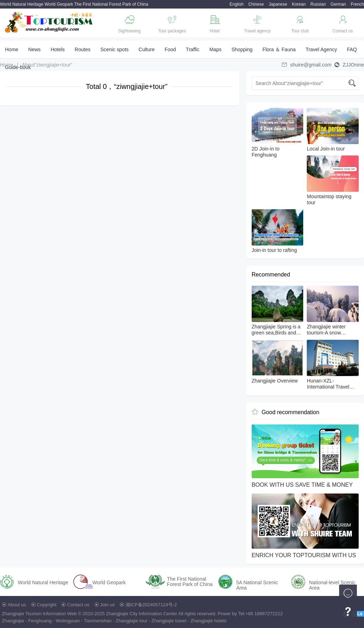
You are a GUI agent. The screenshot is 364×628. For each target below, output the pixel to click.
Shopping (242, 49)
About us (17, 605)
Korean (299, 4)
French (357, 4)
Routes (82, 49)
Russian (318, 4)
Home (12, 49)
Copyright (47, 605)
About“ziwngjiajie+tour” (47, 65)
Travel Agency (321, 49)
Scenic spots (114, 49)
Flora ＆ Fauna (279, 49)
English (237, 4)
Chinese (256, 4)
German (338, 4)
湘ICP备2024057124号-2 (151, 605)
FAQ (352, 49)
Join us (108, 605)
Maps (215, 49)
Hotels (58, 49)
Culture (147, 49)
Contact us (78, 605)
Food (170, 49)
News (34, 49)
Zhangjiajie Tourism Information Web (39, 614)
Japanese (278, 4)
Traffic (193, 49)
